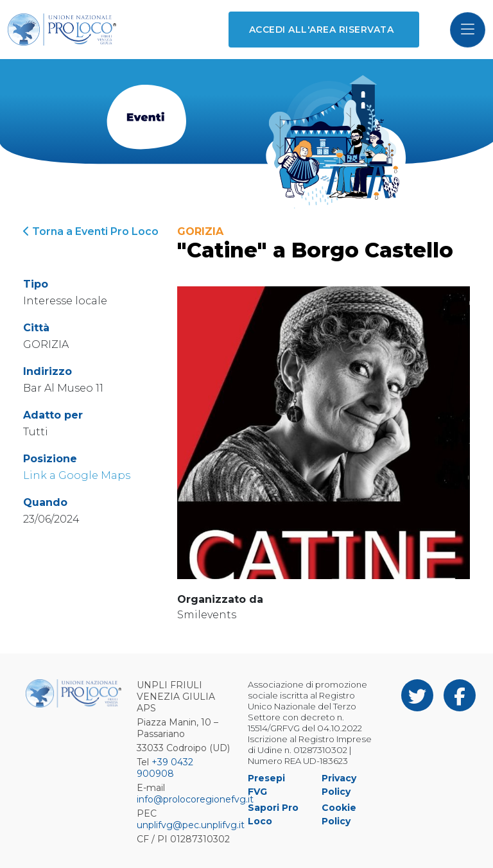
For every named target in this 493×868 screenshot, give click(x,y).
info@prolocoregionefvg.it (195, 799)
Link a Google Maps (77, 475)
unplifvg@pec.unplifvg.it (191, 825)
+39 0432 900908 (165, 768)
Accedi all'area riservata (321, 30)
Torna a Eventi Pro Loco (91, 231)
